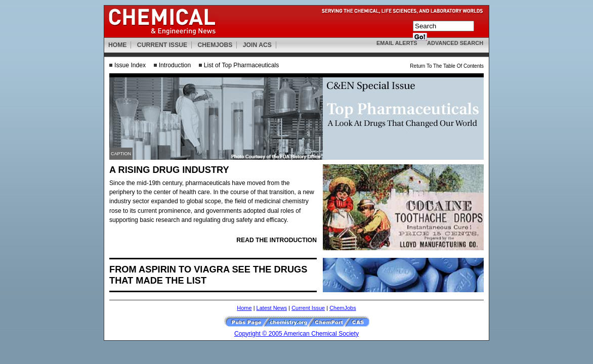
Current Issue (308, 308)
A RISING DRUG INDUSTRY (169, 170)
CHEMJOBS (215, 45)
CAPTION (121, 154)
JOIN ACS (257, 45)
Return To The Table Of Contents (447, 66)
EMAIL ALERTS (397, 43)
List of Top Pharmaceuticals (241, 65)
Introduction (175, 65)
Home (244, 308)
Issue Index (130, 65)
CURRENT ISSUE (162, 45)
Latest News (272, 308)
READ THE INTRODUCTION (277, 240)
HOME (117, 45)
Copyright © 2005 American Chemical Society (296, 334)
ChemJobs (343, 308)
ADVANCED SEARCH (455, 43)
